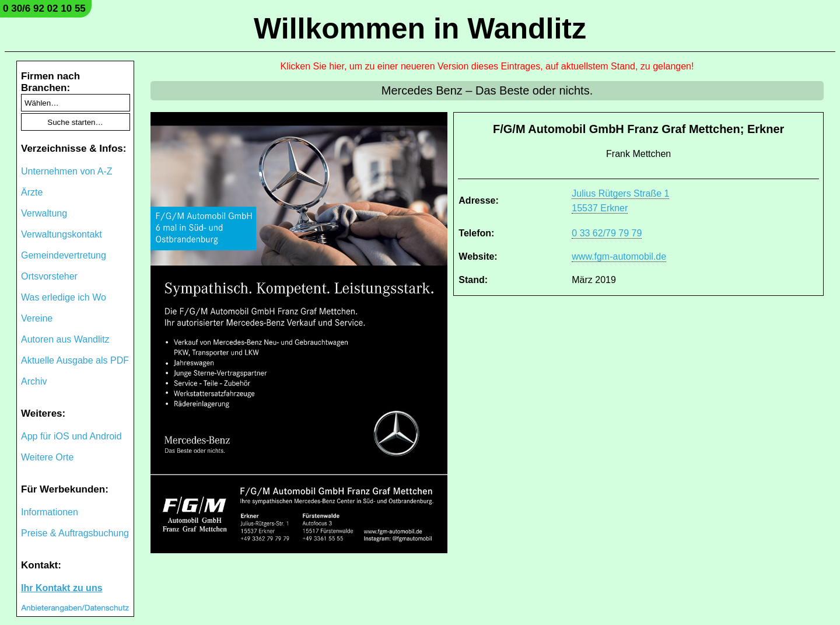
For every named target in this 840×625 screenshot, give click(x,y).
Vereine (37, 318)
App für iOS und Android (71, 436)
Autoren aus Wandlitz (65, 339)
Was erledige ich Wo (64, 297)
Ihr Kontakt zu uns (62, 588)
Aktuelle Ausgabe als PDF (75, 360)
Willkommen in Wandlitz (420, 29)
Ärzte (32, 192)
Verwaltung (44, 213)
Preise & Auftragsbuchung (75, 533)
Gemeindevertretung (64, 255)
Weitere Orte (47, 457)
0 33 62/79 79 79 (607, 233)
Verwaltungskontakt (62, 234)
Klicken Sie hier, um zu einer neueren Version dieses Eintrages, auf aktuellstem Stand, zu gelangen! (487, 66)
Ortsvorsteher (49, 276)
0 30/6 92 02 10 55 (44, 8)
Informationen (50, 512)
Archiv (34, 381)
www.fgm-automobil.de (619, 256)
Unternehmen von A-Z (67, 171)
